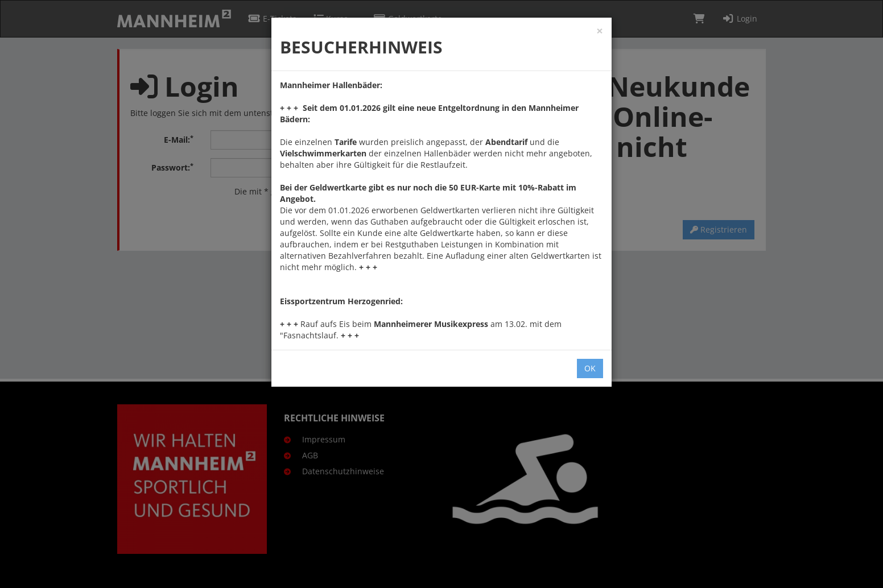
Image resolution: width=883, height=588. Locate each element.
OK (590, 368)
